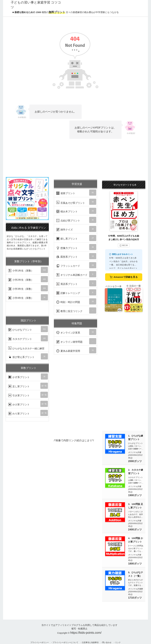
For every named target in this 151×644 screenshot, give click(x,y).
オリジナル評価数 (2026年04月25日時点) (136, 592)
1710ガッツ (135, 598)
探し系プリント (76, 238)
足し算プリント (28, 386)
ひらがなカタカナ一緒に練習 (28, 349)
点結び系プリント (76, 220)
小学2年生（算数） (28, 279)
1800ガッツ (135, 564)
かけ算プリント (28, 404)
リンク (118, 642)
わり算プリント (28, 413)
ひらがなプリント (28, 329)
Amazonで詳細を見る (124, 277)
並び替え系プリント (28, 356)
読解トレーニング (76, 292)
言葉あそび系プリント (76, 202)
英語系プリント (76, 283)
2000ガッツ (135, 461)
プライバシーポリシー (40, 642)
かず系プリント (28, 377)
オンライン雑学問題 (76, 341)
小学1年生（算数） (28, 270)
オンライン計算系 (76, 332)
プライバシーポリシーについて (65, 642)
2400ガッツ (135, 530)
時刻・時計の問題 (76, 301)
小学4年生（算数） (28, 297)
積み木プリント (76, 211)
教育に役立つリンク (76, 310)
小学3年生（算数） (28, 288)
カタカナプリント (28, 338)
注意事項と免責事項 (90, 642)
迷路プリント (76, 193)
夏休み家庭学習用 (76, 350)
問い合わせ (107, 642)
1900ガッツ (135, 495)
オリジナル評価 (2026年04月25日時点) (135, 455)
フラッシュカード (76, 265)
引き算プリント (28, 395)
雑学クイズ (76, 229)
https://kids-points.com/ (86, 633)
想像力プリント (76, 247)
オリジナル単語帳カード (76, 274)
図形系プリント (76, 256)
